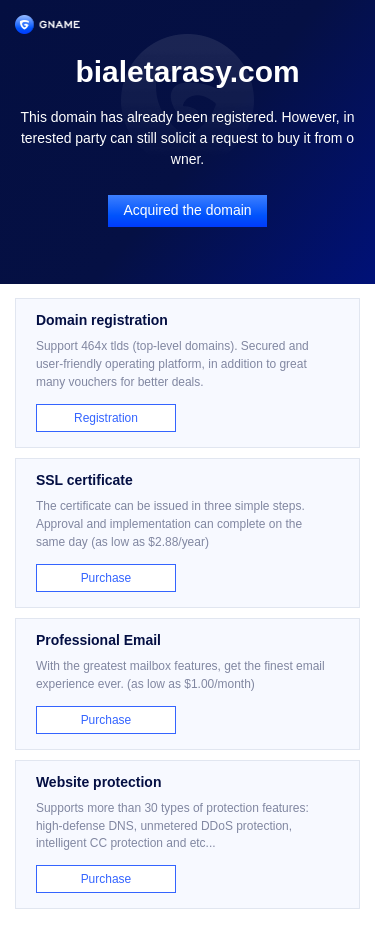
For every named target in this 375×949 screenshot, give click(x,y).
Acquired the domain (187, 210)
